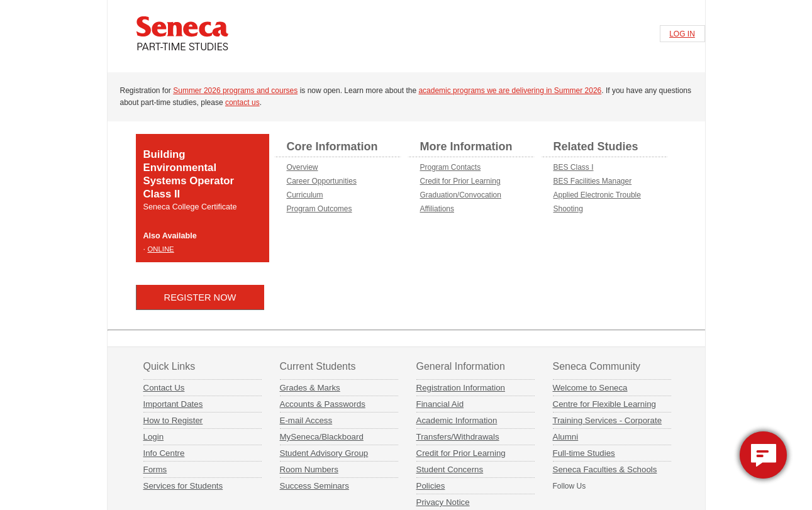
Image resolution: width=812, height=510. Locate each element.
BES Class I (574, 167)
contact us (242, 103)
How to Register (173, 420)
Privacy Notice (443, 502)
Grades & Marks (310, 388)
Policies (431, 486)
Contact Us (164, 388)
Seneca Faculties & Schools (605, 469)
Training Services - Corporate (608, 420)
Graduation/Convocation (461, 195)
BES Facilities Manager (593, 181)
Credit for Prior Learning (460, 181)
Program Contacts (451, 167)
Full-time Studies (584, 453)
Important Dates (173, 404)
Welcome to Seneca (590, 388)
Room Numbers (309, 469)
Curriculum (305, 195)
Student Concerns (450, 469)
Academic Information (457, 420)
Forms (155, 469)
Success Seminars (314, 486)
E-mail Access (306, 420)
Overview (303, 167)
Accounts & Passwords (323, 404)
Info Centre (164, 453)
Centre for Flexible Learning (604, 404)
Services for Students (183, 486)
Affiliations (437, 209)
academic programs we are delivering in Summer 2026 (510, 91)
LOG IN (682, 34)
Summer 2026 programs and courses (235, 91)
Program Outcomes (320, 209)
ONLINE (161, 249)
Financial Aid (440, 404)
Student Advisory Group (324, 453)
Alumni (566, 437)
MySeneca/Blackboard (322, 437)
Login (154, 437)
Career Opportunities (322, 181)
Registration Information (461, 388)
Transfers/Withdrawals (458, 437)
